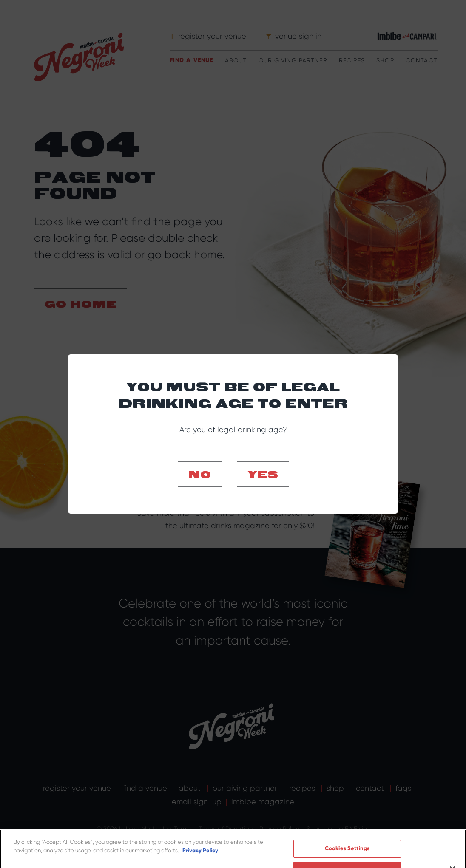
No (200, 475)
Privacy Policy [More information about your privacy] (200, 840)
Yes (263, 475)
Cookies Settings (347, 839)
